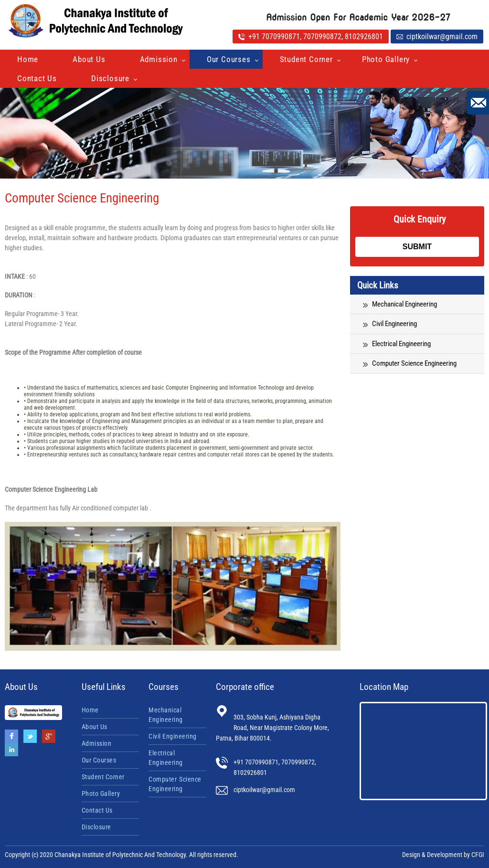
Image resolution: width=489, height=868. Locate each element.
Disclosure (110, 78)
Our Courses (229, 59)
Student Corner (306, 59)
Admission (159, 59)
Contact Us (37, 78)
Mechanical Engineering (400, 304)
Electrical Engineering (397, 344)
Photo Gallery (386, 59)
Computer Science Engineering (410, 363)
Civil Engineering (390, 324)
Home (28, 59)
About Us (89, 59)
